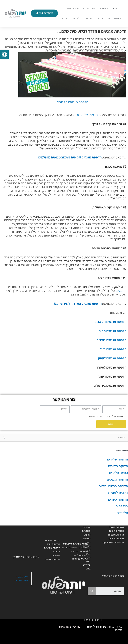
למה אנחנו (104, 8)
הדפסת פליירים (72, 8)
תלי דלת (122, 513)
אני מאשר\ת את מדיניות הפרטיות (106, 417)
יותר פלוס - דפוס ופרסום (21, 578)
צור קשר (65, 18)
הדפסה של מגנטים (86, 115)
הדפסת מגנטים (117, 479)
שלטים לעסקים (117, 493)
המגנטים (121, 291)
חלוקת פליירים (89, 8)
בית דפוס (122, 506)
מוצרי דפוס (114, 18)
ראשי (115, 8)
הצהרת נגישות (92, 619)
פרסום (101, 18)
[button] (4, 54)
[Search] (92, 591)
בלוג (77, 18)
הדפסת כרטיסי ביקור (113, 486)
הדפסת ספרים (118, 499)
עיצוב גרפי (89, 18)
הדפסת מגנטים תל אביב (72, 102)
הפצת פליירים (118, 473)
